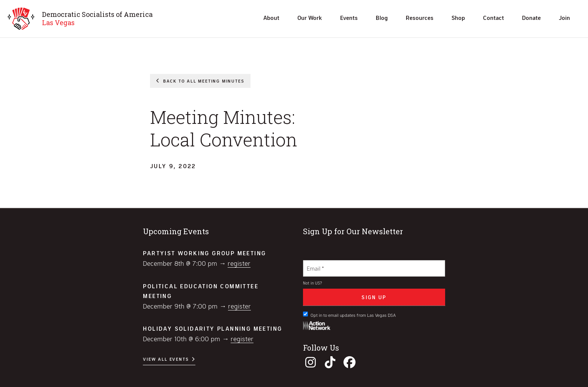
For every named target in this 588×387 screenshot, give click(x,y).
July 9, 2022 (173, 166)
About (271, 17)
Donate (531, 17)
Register (239, 263)
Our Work (310, 17)
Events (349, 17)
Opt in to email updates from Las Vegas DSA (349, 315)
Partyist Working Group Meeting (204, 253)
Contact (493, 17)
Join (564, 17)
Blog (382, 17)
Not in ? (313, 283)
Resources (420, 17)
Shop (458, 17)
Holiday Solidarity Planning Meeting (212, 328)
